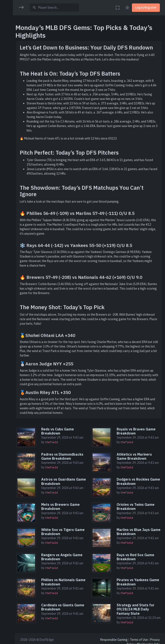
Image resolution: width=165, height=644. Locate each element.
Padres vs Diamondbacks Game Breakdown (64, 456)
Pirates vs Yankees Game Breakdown (139, 580)
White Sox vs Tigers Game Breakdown (65, 530)
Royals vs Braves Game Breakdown (137, 431)
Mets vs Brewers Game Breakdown (62, 505)
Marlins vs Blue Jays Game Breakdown (139, 530)
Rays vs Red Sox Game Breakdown (136, 555)
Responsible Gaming (114, 637)
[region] (7, 319)
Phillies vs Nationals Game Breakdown (65, 580)
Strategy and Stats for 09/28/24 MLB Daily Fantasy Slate (136, 607)
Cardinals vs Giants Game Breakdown (65, 604)
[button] (7, 21)
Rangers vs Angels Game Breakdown (64, 555)
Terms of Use (139, 637)
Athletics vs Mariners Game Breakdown (135, 456)
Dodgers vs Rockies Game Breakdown (139, 481)
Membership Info (148, 642)
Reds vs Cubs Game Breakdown (60, 431)
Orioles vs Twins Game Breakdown (136, 505)
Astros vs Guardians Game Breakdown (60, 481)
